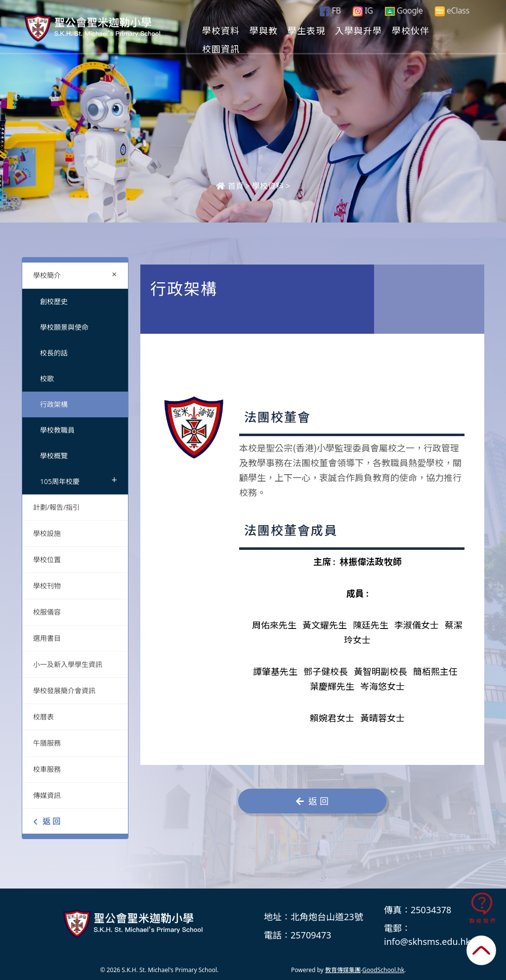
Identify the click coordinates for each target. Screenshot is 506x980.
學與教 (304, 30)
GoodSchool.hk (383, 970)
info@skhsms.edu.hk (427, 941)
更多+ (447, 30)
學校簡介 (77, 274)
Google (404, 10)
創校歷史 (54, 301)
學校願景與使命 (64, 327)
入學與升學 (399, 30)
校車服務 (47, 769)
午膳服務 (47, 743)
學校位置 (47, 559)
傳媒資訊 (47, 795)
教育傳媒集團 (343, 970)
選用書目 (47, 638)
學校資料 (261, 30)
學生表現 (347, 30)
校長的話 (54, 353)
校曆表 (43, 717)
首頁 (230, 186)
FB (330, 10)
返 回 (47, 821)
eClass (452, 11)
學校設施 (47, 533)
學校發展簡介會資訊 (64, 690)
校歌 (47, 379)
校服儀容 (47, 612)
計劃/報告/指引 (56, 507)
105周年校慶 (79, 479)
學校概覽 (54, 456)
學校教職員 (57, 430)
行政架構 (54, 404)
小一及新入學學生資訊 (68, 664)
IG (363, 10)
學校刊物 (47, 586)
